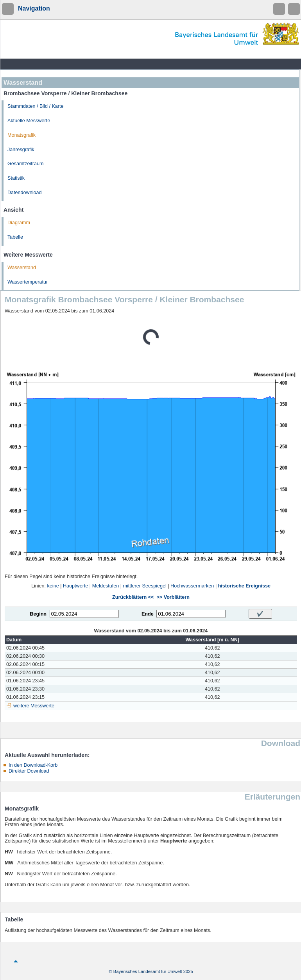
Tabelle (15, 237)
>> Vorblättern (173, 597)
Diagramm (19, 223)
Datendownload (25, 193)
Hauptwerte (75, 586)
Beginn (38, 614)
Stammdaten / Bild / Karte (36, 106)
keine (53, 586)
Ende (148, 614)
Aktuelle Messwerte (29, 121)
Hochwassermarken (192, 586)
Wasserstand (22, 268)
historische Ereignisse (244, 586)
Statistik (16, 178)
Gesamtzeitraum (25, 164)
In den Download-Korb (33, 765)
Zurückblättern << (133, 597)
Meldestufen (106, 586)
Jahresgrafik (21, 150)
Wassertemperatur (28, 282)
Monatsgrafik (21, 135)
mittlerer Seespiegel (145, 586)
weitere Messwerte (34, 706)
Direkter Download (29, 771)
